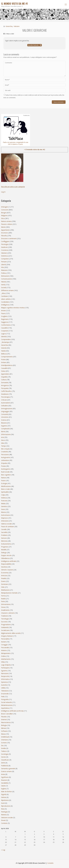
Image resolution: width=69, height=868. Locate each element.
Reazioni (4, 780)
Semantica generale (8, 769)
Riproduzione (6, 806)
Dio (2, 746)
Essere (3, 581)
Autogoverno (6, 457)
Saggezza (5, 322)
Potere (3, 360)
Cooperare (5, 331)
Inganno (4, 426)
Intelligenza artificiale (9, 561)
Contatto (50, 863)
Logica (3, 334)
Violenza (4, 498)
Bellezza (4, 354)
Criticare (4, 400)
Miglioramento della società (11, 633)
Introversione (6, 604)
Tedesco (4, 751)
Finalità (4, 578)
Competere (5, 259)
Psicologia (5, 244)
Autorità (4, 685)
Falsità (3, 351)
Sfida (3, 662)
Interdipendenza (7, 365)
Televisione (5, 691)
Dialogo (4, 553)
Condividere (5, 302)
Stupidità (4, 377)
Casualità (4, 368)
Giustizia (4, 567)
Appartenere (5, 230)
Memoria (4, 541)
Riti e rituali (5, 449)
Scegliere (4, 316)
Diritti (3, 763)
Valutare (17, 26)
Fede (3, 697)
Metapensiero (6, 653)
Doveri (3, 820)
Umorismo (5, 417)
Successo (4, 622)
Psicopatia (5, 388)
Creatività (4, 452)
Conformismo (6, 325)
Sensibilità (5, 783)
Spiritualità (5, 492)
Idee (3, 443)
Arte (3, 437)
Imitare (4, 362)
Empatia (4, 463)
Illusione (4, 423)
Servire (3, 757)
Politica (4, 273)
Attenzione (5, 521)
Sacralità (4, 532)
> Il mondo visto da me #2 (34, 150)
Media (3, 504)
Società (4, 288)
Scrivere (4, 743)
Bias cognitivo (6, 475)
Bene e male (5, 489)
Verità (3, 285)
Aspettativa (5, 708)
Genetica (4, 506)
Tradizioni (4, 616)
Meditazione (5, 590)
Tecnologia (5, 619)
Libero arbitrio (6, 299)
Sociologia (5, 754)
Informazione (6, 434)
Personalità (5, 639)
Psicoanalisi (5, 648)
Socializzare (5, 630)
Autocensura (5, 515)
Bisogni (4, 213)
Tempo (4, 446)
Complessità (5, 429)
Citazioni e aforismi (8, 613)
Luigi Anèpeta (6, 665)
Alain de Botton (6, 792)
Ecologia (4, 483)
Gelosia (4, 797)
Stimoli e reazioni (7, 570)
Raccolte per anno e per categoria (13, 187)
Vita (2, 267)
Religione (4, 216)
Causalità (4, 328)
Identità (4, 337)
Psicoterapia (5, 397)
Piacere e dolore (7, 224)
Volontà (4, 348)
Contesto (4, 823)
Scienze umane (6, 771)
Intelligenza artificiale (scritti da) (12, 711)
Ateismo (4, 650)
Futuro (3, 481)
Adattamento (6, 659)
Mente (3, 227)
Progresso (5, 547)
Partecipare (5, 668)
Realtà (3, 599)
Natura (4, 478)
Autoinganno (6, 469)
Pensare (4, 262)
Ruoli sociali (5, 472)
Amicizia (4, 576)
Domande (5, 383)
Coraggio (4, 645)
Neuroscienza (6, 722)
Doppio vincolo (6, 555)
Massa (3, 734)
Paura (3, 313)
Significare (5, 777)
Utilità (3, 688)
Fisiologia (4, 812)
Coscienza (5, 250)
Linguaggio (5, 411)
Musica (4, 512)
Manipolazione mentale (9, 593)
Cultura (4, 380)
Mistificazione (6, 486)
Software (4, 731)
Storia (3, 607)
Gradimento (5, 610)
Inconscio (4, 233)
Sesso (3, 509)
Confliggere (5, 241)
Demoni (4, 538)
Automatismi (6, 403)
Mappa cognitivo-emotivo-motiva (13, 308)
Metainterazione (7, 705)
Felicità (3, 282)
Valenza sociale (6, 524)
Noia (3, 809)
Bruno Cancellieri (7, 714)
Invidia (3, 748)
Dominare (5, 584)
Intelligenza (5, 305)
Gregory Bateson (7, 636)
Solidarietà (5, 627)
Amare (3, 311)
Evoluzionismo (6, 544)
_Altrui (3, 293)
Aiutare (4, 642)
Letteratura (5, 460)
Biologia (4, 725)
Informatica (5, 679)
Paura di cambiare (8, 527)
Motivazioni (5, 276)
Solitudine (4, 406)
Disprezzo (4, 518)
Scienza (4, 420)
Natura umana (6, 221)
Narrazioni (5, 673)
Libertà (3, 265)
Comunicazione (6, 279)
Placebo (4, 717)
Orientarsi (4, 740)
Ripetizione (5, 800)
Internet (4, 720)
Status (3, 371)
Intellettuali (5, 737)
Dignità (4, 794)
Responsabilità (6, 564)
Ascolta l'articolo (35, 45)
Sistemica (4, 256)
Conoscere (5, 210)
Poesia (3, 466)
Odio (3, 587)
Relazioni (4, 270)
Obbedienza (5, 558)
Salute (3, 786)
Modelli (4, 550)
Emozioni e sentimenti (9, 239)
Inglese (4, 789)
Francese (4, 501)
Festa (3, 601)
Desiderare (5, 394)
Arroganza (5, 385)
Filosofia (4, 236)
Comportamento (7, 357)
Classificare (5, 760)
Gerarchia (9, 26)
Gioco (3, 440)
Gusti (3, 803)
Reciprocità (5, 676)
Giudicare (4, 247)
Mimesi (4, 728)
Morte (3, 432)
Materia (4, 815)
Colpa (3, 495)
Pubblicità (5, 766)
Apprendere (5, 374)
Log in (3, 192)
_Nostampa (5, 342)
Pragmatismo (6, 625)
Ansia (3, 774)
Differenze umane (7, 290)
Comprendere (6, 339)
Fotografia (5, 699)
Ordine (3, 656)
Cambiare (4, 296)
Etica (3, 218)
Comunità (5, 414)
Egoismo (4, 671)
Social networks (7, 702)
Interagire (5, 207)
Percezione (5, 455)
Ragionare (5, 319)
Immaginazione (7, 409)
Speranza (4, 682)
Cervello (4, 529)
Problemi (4, 535)
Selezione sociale (7, 818)
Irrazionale (5, 694)
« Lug (3, 850)
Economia (5, 573)
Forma (3, 596)
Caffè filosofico (6, 391)
